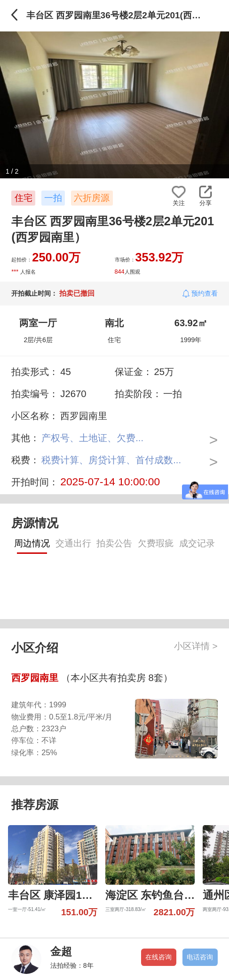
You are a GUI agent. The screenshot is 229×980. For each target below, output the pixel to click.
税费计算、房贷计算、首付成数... (111, 460)
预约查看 (205, 293)
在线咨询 (158, 957)
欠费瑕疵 (156, 543)
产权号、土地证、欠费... (92, 438)
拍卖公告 (114, 543)
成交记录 (197, 543)
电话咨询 (200, 957)
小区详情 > (196, 646)
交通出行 (73, 543)
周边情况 (32, 543)
